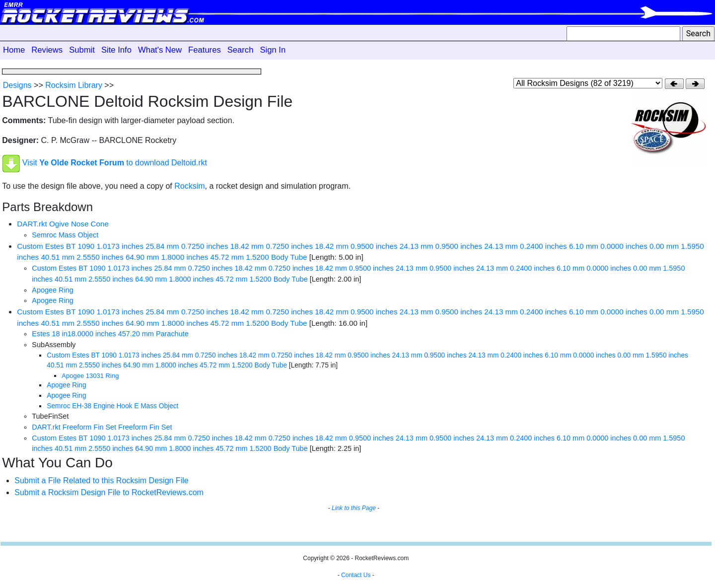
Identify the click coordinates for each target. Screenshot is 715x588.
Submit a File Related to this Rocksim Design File (101, 480)
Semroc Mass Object (65, 235)
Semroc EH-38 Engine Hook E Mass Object (112, 406)
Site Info (116, 50)
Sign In (273, 50)
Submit (82, 50)
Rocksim (189, 186)
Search (241, 50)
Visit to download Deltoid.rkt (115, 163)
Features (205, 50)
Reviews (47, 50)
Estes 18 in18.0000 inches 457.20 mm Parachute (110, 334)
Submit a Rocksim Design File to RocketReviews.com (109, 492)
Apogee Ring (52, 290)
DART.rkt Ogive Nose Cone (63, 224)
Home (14, 50)
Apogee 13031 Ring (90, 376)
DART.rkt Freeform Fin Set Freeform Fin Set (102, 427)
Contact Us (356, 575)
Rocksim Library (74, 85)
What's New (160, 50)
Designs (17, 85)
